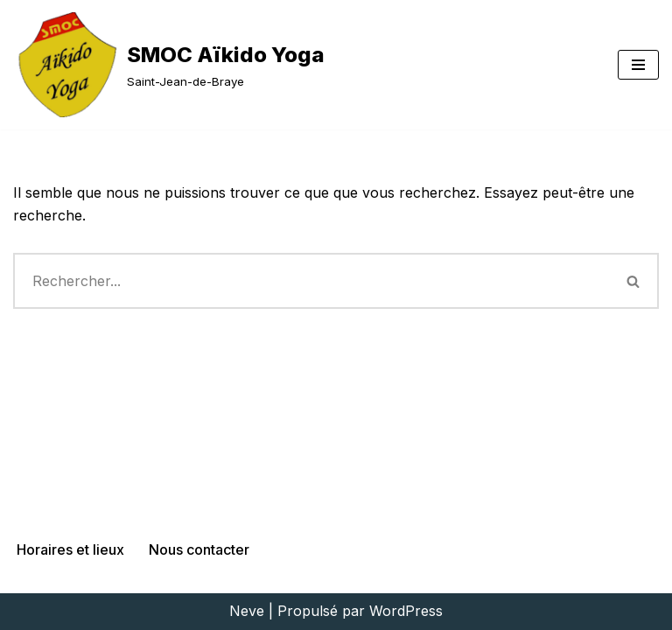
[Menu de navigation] (638, 65)
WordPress (406, 611)
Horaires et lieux (70, 549)
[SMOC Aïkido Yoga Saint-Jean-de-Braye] (169, 65)
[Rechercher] (311, 281)
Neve (247, 611)
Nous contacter (199, 549)
